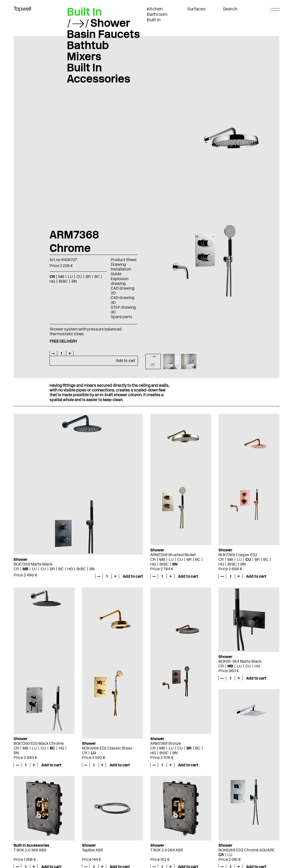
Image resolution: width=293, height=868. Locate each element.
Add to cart (125, 361)
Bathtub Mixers (88, 51)
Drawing (118, 264)
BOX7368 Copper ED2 (238, 555)
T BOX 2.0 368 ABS (30, 850)
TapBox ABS (93, 850)
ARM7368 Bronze (166, 743)
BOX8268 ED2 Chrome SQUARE (246, 850)
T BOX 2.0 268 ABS (167, 850)
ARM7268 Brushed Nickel (173, 555)
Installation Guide (121, 271)
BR (88, 277)
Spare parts (121, 317)
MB (61, 277)
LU (70, 277)
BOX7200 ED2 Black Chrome (39, 743)
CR (52, 277)
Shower (110, 23)
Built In (154, 20)
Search (230, 9)
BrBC (63, 281)
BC (97, 277)
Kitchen (155, 9)
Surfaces (196, 9)
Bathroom (157, 14)
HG (52, 281)
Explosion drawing (120, 281)
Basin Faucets (103, 34)
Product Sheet (124, 260)
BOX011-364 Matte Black (240, 661)
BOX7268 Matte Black (33, 564)
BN (74, 281)
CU (79, 277)
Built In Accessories (99, 73)
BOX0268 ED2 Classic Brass (107, 748)
